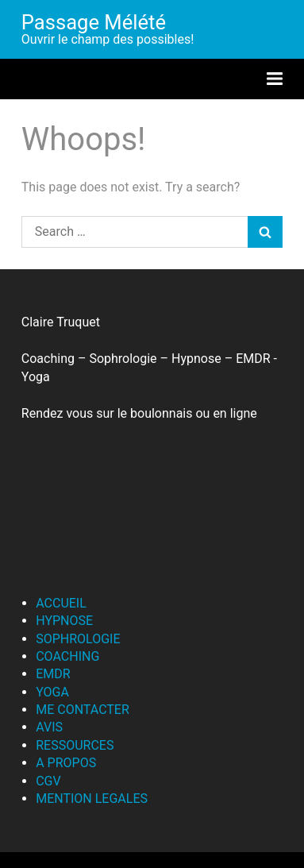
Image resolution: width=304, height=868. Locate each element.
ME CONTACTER (83, 710)
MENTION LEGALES (92, 799)
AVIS (49, 727)
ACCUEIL (61, 603)
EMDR (53, 674)
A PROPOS (66, 763)
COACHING (67, 656)
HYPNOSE (64, 621)
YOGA (52, 692)
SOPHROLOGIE (78, 639)
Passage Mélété (94, 22)
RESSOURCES (75, 745)
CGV (48, 781)
